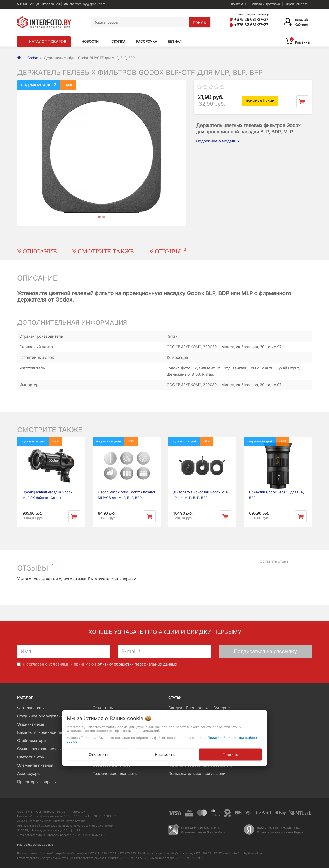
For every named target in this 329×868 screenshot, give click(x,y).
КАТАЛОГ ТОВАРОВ (48, 41)
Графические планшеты (115, 773)
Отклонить (99, 754)
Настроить (165, 754)
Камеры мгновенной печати (44, 732)
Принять (230, 754)
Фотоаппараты (31, 708)
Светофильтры (31, 757)
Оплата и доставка (265, 4)
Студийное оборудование (41, 716)
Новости (90, 41)
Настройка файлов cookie (35, 845)
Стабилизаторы (32, 741)
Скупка (118, 41)
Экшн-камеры (31, 724)
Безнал (175, 41)
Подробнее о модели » (218, 141)
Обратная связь (297, 4)
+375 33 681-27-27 (249, 25)
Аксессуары (29, 773)
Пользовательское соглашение (198, 773)
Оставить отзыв (274, 561)
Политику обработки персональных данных (136, 664)
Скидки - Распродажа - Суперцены (202, 708)
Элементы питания (35, 765)
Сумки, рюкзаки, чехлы (39, 749)
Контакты (239, 4)
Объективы (103, 708)
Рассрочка (147, 41)
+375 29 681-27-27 (249, 19)
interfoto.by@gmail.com (85, 4)
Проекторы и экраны (37, 782)
